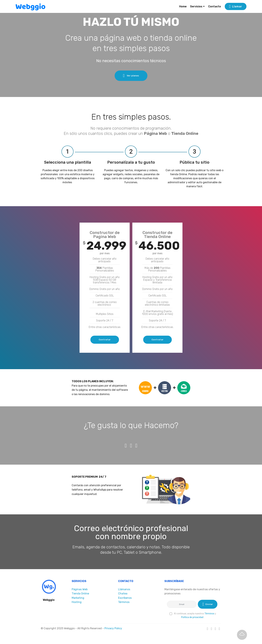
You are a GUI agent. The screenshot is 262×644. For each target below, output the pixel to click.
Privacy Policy (113, 629)
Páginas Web (80, 590)
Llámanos (124, 590)
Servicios (196, 6)
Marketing (78, 599)
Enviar (208, 605)
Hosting (77, 603)
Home (183, 6)
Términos (124, 603)
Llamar (236, 7)
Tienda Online (80, 594)
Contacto (215, 6)
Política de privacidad (193, 618)
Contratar (105, 340)
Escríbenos (125, 599)
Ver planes (131, 76)
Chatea (123, 594)
